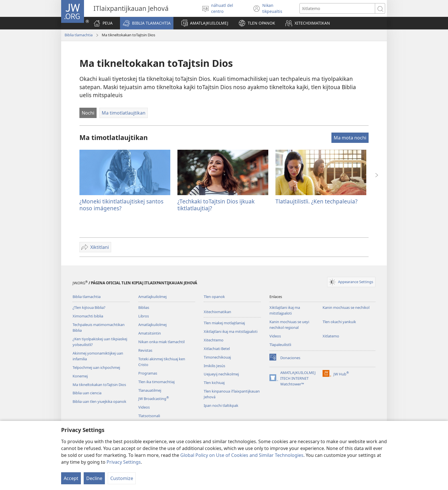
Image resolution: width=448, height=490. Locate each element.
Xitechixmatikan (217, 312)
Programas (148, 373)
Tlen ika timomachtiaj (156, 382)
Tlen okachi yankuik (339, 322)
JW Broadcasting (154, 399)
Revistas (145, 350)
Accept (71, 478)
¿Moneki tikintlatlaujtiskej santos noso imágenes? (121, 205)
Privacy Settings (124, 462)
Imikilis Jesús (214, 366)
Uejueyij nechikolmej (221, 374)
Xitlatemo (331, 336)
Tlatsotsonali (149, 416)
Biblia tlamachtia (79, 35)
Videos (144, 407)
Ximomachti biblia (88, 316)
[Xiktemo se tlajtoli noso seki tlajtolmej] (337, 8)
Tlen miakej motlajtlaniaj (224, 323)
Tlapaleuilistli (280, 345)
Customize (122, 478)
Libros (144, 316)
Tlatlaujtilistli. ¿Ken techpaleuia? (316, 201)
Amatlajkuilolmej (152, 297)
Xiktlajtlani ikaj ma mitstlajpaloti (231, 331)
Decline (94, 478)
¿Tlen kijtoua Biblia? (89, 307)
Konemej (80, 376)
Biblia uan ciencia (87, 393)
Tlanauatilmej (150, 390)
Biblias (144, 307)
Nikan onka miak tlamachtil (161, 342)
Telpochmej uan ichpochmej (96, 367)
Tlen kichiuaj (214, 383)
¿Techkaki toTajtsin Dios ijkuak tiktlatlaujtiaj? (216, 205)
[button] (147, 23)
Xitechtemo (214, 340)
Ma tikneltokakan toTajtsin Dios (99, 385)
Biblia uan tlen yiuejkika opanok (99, 401)
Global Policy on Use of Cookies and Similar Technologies (242, 455)
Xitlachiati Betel (217, 349)
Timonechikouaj (217, 357)
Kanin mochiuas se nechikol (346, 307)
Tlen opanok (214, 297)
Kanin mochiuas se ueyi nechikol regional (289, 325)
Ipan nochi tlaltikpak (221, 405)
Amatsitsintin (150, 333)
